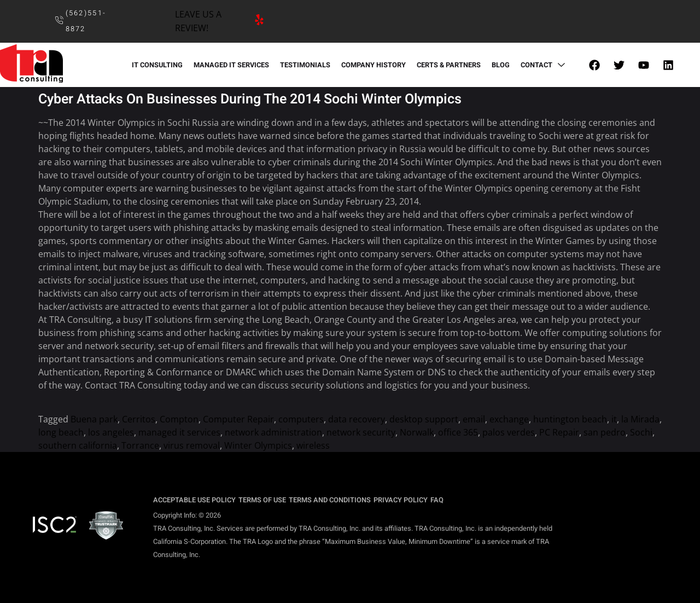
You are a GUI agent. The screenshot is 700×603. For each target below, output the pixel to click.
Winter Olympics (258, 445)
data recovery (357, 419)
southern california (78, 445)
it (614, 419)
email (474, 419)
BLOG (501, 65)
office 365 (458, 432)
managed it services (179, 432)
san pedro (605, 432)
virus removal (192, 445)
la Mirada (640, 419)
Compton (179, 419)
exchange (509, 419)
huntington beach (570, 419)
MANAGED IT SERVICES (231, 65)
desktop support (424, 419)
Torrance (140, 445)
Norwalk (417, 432)
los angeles (111, 432)
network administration (273, 432)
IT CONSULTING (157, 65)
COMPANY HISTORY (374, 65)
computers (301, 419)
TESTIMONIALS (305, 65)
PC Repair (559, 432)
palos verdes (509, 432)
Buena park (94, 419)
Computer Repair (238, 419)
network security (361, 432)
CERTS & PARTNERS (449, 65)
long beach (61, 432)
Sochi (641, 432)
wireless (313, 445)
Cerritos (139, 419)
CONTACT (544, 65)
